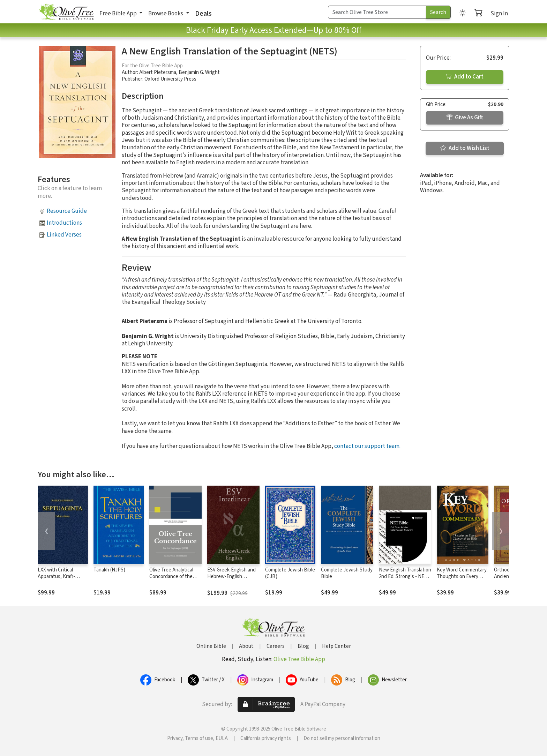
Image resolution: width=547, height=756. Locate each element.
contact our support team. (367, 446)
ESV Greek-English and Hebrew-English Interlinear (231, 577)
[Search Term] (377, 12)
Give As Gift (465, 118)
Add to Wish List (465, 148)
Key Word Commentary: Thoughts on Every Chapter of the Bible (462, 577)
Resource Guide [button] (67, 211)
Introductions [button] (64, 223)
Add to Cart (465, 77)
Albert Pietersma (158, 72)
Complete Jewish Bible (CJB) (290, 573)
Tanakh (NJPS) (109, 570)
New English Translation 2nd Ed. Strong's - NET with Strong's (405, 577)
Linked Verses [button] (64, 235)
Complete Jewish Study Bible (347, 573)
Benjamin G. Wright (199, 72)
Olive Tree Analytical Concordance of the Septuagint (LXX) (171, 577)
